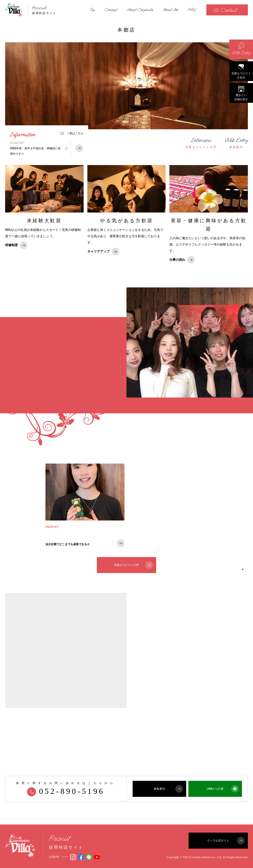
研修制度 (16, 245)
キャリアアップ (103, 252)
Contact (225, 10)
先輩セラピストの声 (201, 143)
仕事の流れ (182, 260)
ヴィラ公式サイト (226, 841)
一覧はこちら (72, 133)
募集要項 (236, 143)
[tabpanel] (85, 509)
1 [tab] (243, 569)
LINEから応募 (223, 789)
